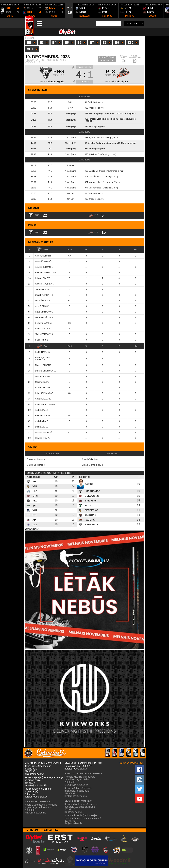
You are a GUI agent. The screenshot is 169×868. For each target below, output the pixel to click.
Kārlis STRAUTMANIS (45, 404)
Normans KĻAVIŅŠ (44, 432)
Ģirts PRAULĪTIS (43, 376)
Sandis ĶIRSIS (42, 340)
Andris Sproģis (96, 114)
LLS (34, 491)
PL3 (42, 346)
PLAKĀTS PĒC (107, 61)
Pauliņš (89, 520)
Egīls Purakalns (96, 138)
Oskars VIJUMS (42, 382)
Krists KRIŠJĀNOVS (44, 393)
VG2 (35, 510)
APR (35, 520)
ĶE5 (34, 505)
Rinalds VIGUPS (43, 438)
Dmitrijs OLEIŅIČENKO (46, 371)
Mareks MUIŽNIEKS (44, 317)
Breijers (90, 501)
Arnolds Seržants (96, 143)
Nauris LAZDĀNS (43, 365)
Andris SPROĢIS (43, 329)
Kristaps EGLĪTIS (43, 278)
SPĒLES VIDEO (124, 59)
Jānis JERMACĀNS (44, 334)
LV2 (34, 525)
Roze (88, 505)
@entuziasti (32, 529)
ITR (34, 515)
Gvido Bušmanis (95, 102)
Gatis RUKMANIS (43, 399)
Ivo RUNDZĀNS (42, 352)
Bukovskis (91, 496)
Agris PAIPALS (42, 421)
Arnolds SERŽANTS (44, 267)
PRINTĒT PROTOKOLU (135, 59)
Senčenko (91, 510)
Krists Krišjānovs (96, 108)
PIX (34, 482)
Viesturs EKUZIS (43, 388)
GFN (35, 496)
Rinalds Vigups (120, 82)
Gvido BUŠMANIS (43, 256)
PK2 (34, 501)
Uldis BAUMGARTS (44, 295)
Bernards (91, 525)
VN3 (34, 486)
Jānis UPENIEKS (43, 289)
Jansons (90, 515)
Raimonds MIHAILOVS (46, 273)
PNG (42, 250)
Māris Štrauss (95, 177)
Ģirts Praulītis (95, 154)
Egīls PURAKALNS (44, 323)
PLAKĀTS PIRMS (107, 57)
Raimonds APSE (43, 416)
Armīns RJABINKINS (44, 284)
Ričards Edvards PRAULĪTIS (43, 359)
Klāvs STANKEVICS (44, 312)
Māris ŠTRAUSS (43, 301)
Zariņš (89, 484)
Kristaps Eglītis (55, 82)
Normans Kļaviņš (96, 182)
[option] (32, 10)
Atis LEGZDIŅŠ (42, 306)
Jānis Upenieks (128, 143)
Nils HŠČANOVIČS (44, 261)
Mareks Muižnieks (97, 171)
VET (32, 49)
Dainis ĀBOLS (42, 427)
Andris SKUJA (42, 410)
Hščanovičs (92, 491)
